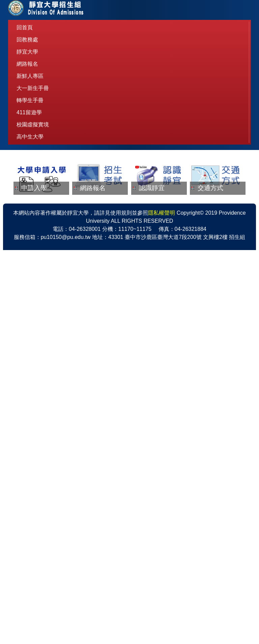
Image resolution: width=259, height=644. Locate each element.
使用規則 (121, 607)
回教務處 (27, 40)
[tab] (116, 212)
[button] (22, 188)
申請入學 (34, 248)
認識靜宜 (152, 248)
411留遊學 (29, 112)
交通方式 (210, 248)
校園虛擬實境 (33, 125)
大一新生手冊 (33, 88)
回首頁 (25, 27)
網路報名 (27, 64)
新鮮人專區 (30, 76)
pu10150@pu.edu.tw (66, 631)
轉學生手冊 (30, 100)
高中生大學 (30, 137)
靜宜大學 (27, 52)
